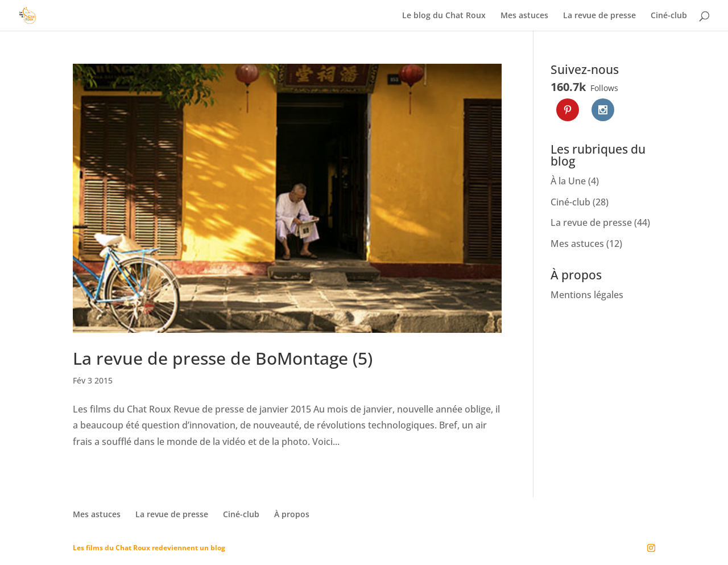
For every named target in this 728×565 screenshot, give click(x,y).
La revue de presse (599, 16)
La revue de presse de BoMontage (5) (223, 358)
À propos (292, 514)
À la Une (568, 181)
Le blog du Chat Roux (444, 16)
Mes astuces (524, 16)
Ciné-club (669, 16)
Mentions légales (587, 295)
